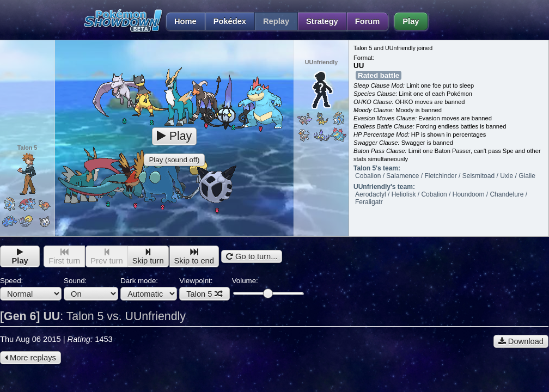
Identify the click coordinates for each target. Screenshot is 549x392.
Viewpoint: (204, 289)
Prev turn (106, 257)
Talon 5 (204, 294)
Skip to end (194, 257)
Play (411, 21)
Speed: (31, 289)
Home (181, 21)
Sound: (91, 289)
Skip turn (148, 257)
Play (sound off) (174, 160)
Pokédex (230, 21)
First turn (64, 257)
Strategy (322, 21)
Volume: (268, 287)
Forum (368, 21)
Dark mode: (149, 289)
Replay (276, 21)
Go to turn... (252, 256)
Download (521, 341)
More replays (30, 358)
